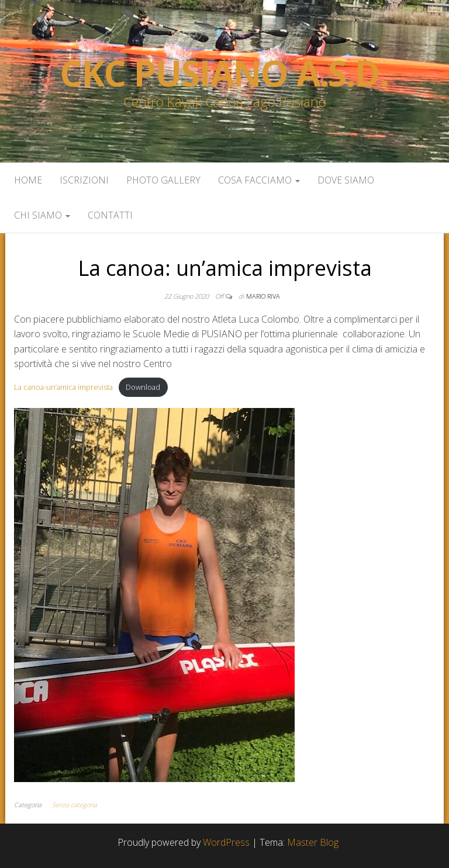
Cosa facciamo (259, 180)
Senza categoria (75, 805)
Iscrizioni (84, 180)
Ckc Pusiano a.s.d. (224, 73)
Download (143, 387)
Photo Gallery (163, 180)
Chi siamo (42, 215)
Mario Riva (263, 296)
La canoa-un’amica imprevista (63, 387)
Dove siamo (346, 180)
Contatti (110, 215)
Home (28, 180)
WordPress (226, 842)
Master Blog (313, 842)
